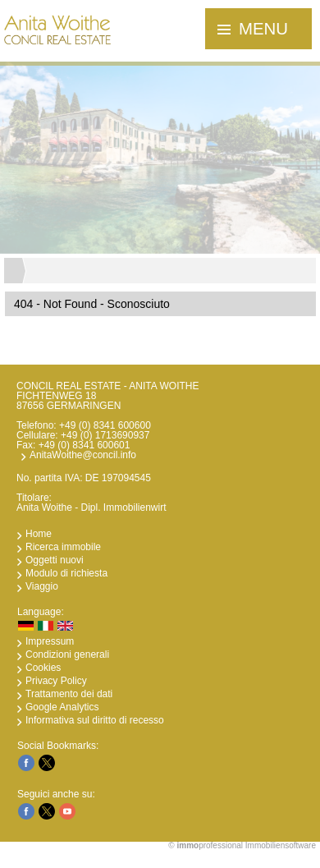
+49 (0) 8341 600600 (105, 425)
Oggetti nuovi (55, 560)
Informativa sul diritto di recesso (95, 720)
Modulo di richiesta (66, 573)
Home (39, 534)
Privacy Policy (56, 681)
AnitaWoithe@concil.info (83, 455)
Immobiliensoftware (281, 845)
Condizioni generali (67, 654)
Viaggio (42, 586)
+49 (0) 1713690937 (105, 435)
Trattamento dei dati (69, 694)
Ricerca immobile (63, 547)
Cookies (43, 668)
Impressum (50, 641)
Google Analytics (62, 707)
